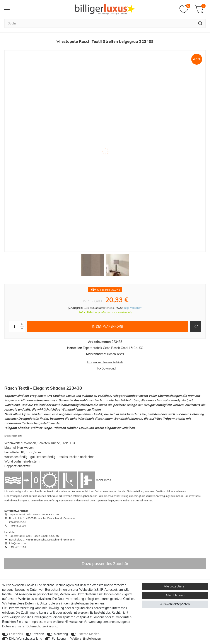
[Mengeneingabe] (14, 326)
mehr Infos (103, 480)
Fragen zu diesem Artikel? (105, 362)
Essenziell (16, 634)
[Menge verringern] (22, 329)
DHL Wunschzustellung (26, 639)
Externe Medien (89, 634)
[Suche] (200, 23)
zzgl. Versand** (133, 308)
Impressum (38, 622)
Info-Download (105, 368)
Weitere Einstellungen (86, 639)
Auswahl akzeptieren (175, 604)
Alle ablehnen (175, 595)
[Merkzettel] (185, 9)
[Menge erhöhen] (22, 324)
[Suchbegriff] (100, 23)
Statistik (38, 634)
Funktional (59, 639)
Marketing (61, 634)
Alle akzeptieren (175, 586)
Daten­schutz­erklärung (42, 626)
